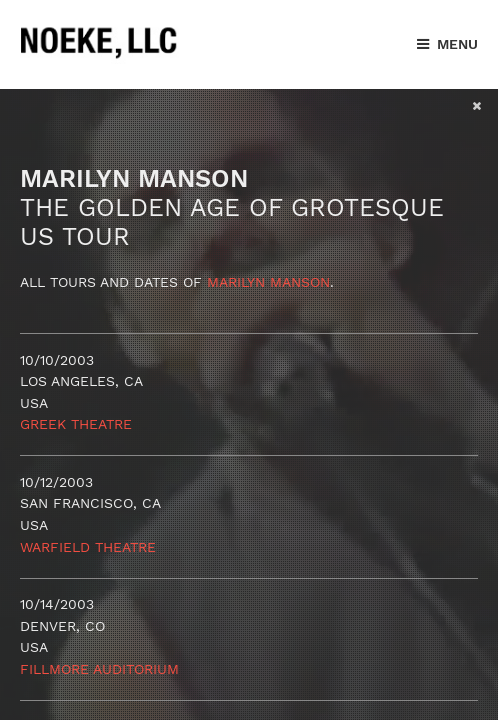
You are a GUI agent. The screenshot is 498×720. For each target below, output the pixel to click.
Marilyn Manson (268, 282)
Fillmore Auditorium (99, 669)
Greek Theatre (76, 424)
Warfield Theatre (88, 547)
